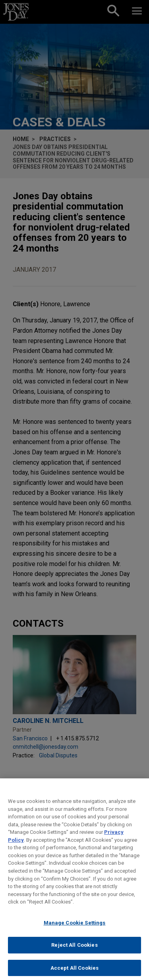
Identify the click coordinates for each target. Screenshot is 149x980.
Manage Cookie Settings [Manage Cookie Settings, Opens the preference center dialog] (75, 927)
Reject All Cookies (74, 950)
